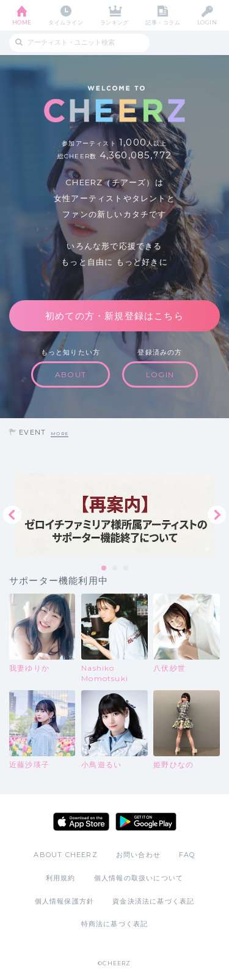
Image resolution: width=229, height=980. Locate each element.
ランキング (114, 22)
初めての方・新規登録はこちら (114, 316)
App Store (81, 822)
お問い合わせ (138, 855)
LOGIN (207, 22)
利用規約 (61, 878)
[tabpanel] (114, 514)
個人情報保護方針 (65, 901)
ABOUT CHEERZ (65, 855)
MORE (60, 434)
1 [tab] (104, 569)
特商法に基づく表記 (115, 924)
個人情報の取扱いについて (139, 878)
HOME (22, 22)
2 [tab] (115, 569)
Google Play (146, 822)
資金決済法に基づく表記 (153, 901)
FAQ (187, 855)
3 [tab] (126, 569)
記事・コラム (163, 22)
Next (217, 515)
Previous (12, 515)
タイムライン (66, 22)
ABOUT (71, 374)
